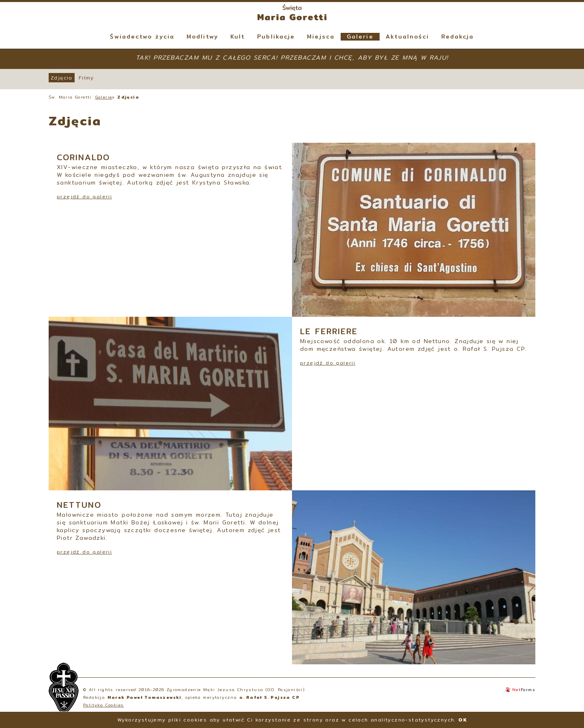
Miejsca (321, 37)
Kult (238, 37)
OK (463, 720)
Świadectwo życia (142, 37)
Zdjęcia (62, 78)
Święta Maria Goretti (292, 12)
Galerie (360, 37)
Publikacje (276, 37)
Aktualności (407, 37)
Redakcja (458, 37)
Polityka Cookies (103, 705)
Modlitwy (202, 37)
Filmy (86, 78)
